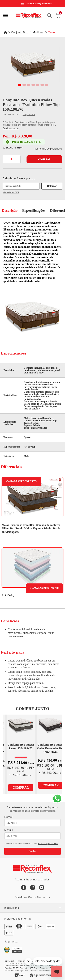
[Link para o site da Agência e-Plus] (40, 975)
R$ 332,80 (18, 148)
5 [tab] (38, 85)
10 (8, 148)
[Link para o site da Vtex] (20, 975)
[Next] (61, 4)
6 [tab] (42, 85)
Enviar (33, 851)
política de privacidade (48, 844)
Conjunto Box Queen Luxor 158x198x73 (21, 746)
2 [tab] (24, 85)
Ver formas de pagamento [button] (48, 149)
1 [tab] (20, 85)
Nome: (8, 817)
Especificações (34, 210)
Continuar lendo (11, 128)
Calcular (52, 186)
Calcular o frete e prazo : (19, 178)
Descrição (10, 210)
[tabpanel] (33, 64)
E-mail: (8, 830)
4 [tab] (33, 85)
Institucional (32, 908)
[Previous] (4, 4)
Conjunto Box (29, 115)
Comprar (44, 159)
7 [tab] (47, 85)
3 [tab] (29, 85)
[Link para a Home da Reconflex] (32, 869)
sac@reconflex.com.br (37, 897)
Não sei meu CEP (11, 192)
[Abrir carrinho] (58, 16)
